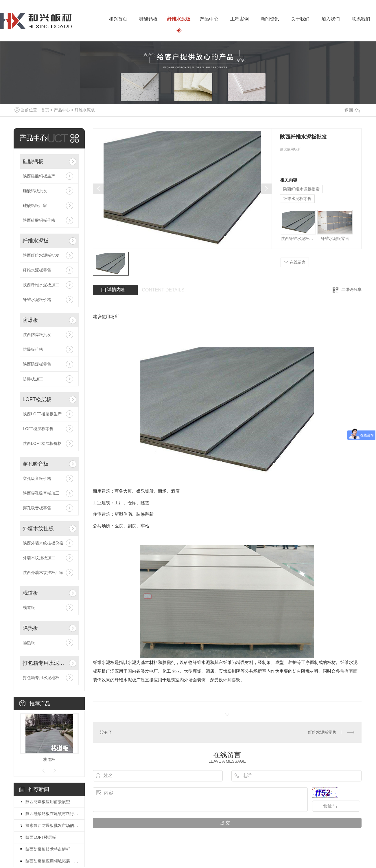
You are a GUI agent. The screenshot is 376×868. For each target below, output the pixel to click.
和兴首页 (118, 19)
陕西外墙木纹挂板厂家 (43, 572)
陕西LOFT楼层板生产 (42, 414)
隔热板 (30, 628)
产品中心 (209, 19)
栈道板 (30, 593)
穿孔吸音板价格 (37, 478)
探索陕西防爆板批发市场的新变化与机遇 (52, 825)
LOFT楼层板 (37, 399)
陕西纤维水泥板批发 (41, 255)
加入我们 (331, 19)
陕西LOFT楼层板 (41, 837)
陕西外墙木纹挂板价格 (43, 543)
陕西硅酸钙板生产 (39, 176)
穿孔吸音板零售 (37, 508)
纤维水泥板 (179, 19)
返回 (352, 110)
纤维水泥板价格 (37, 300)
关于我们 (300, 19)
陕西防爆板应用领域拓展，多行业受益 (52, 861)
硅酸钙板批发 (35, 191)
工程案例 (239, 19)
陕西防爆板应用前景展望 (48, 802)
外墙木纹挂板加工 (39, 558)
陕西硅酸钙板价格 (39, 220)
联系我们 (361, 19)
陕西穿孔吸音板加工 (41, 493)
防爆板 (30, 320)
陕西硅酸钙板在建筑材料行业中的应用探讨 (52, 814)
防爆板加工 (33, 379)
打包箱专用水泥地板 (45, 663)
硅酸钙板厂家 (35, 205)
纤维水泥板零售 (37, 270)
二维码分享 (351, 289)
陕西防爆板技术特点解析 (48, 849)
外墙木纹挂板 (38, 528)
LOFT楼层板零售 (38, 429)
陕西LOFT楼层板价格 (42, 443)
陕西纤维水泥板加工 (41, 285)
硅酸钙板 (148, 19)
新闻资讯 (270, 19)
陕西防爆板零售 (37, 364)
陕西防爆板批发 (37, 335)
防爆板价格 (33, 349)
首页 (45, 110)
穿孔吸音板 (36, 464)
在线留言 (295, 262)
